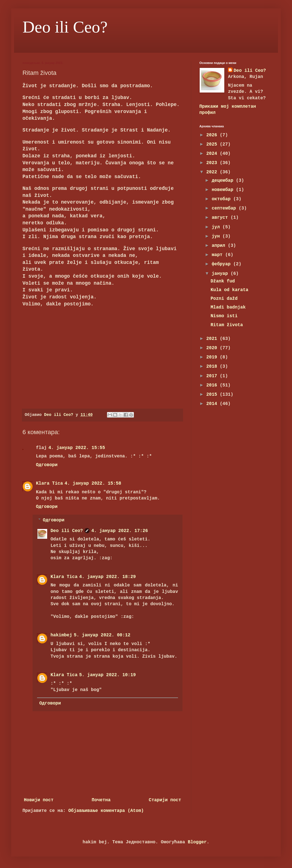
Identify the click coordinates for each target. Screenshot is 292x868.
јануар (221, 274)
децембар (224, 181)
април (220, 246)
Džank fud (223, 281)
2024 (213, 154)
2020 (213, 348)
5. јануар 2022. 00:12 (102, 635)
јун (217, 236)
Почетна (101, 800)
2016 (213, 385)
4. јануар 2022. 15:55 (77, 448)
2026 (213, 135)
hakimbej (61, 635)
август (221, 218)
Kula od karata (229, 290)
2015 (213, 395)
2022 (213, 172)
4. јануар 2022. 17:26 (120, 531)
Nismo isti (224, 316)
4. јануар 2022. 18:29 (108, 577)
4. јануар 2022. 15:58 (93, 483)
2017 (213, 376)
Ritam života (227, 325)
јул (217, 227)
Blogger (197, 842)
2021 (213, 339)
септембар (225, 208)
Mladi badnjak (228, 307)
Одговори (47, 465)
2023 (213, 163)
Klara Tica (49, 483)
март (218, 255)
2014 (213, 404)
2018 (213, 367)
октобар (223, 199)
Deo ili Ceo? (65, 27)
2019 (213, 357)
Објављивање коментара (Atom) (106, 811)
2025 (213, 144)
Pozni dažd (224, 299)
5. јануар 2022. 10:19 (108, 675)
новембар (224, 190)
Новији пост (39, 800)
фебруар (223, 264)
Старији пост (165, 800)
